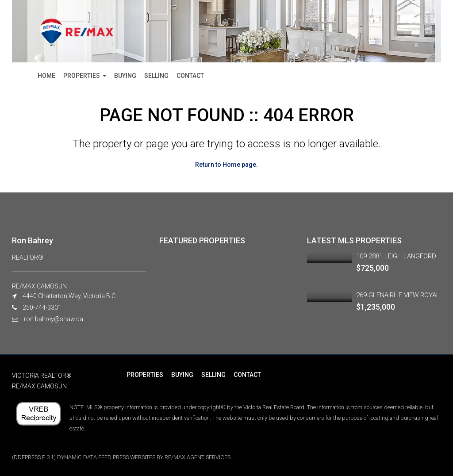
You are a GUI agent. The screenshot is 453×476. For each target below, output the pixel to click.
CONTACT (190, 76)
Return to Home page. (226, 165)
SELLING (156, 76)
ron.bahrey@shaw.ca (54, 319)
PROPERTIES (82, 76)
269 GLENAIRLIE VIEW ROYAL (398, 295)
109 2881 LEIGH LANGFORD (396, 256)
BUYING (125, 76)
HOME (46, 76)
